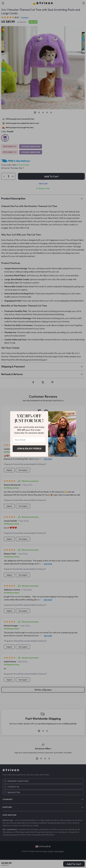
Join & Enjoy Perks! (29, 449)
